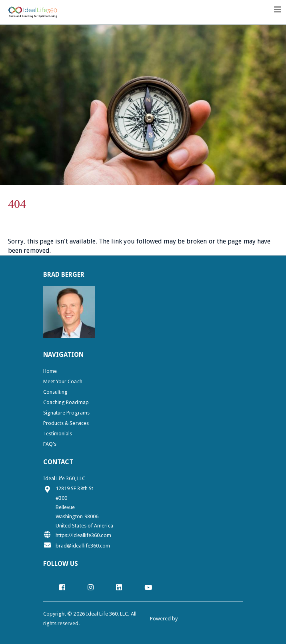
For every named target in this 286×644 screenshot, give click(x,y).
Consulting (56, 392)
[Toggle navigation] (278, 10)
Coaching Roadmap (66, 402)
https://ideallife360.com (77, 535)
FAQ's (50, 444)
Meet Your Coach (63, 381)
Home (50, 371)
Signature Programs (66, 413)
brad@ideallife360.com (77, 545)
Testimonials (58, 434)
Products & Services (66, 423)
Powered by (165, 619)
